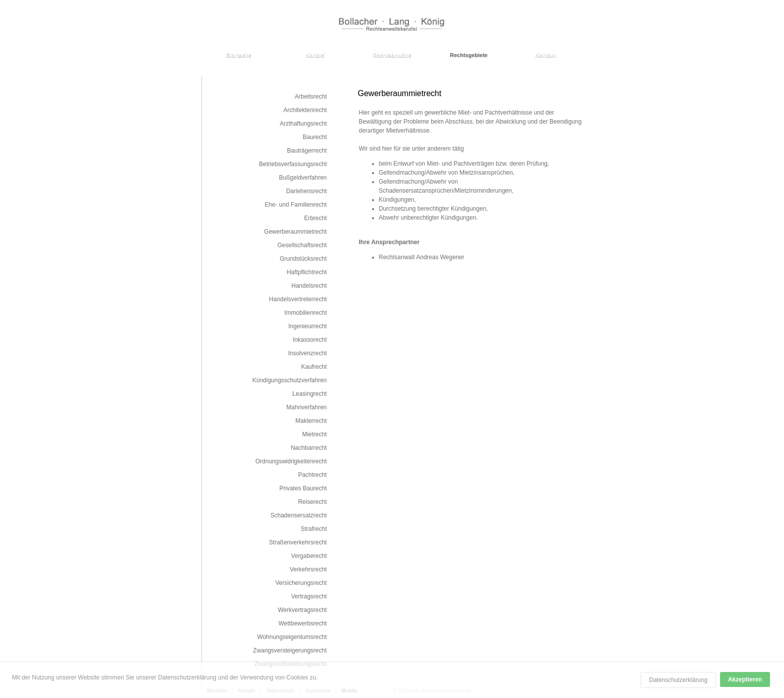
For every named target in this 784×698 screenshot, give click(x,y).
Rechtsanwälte (392, 55)
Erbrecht (315, 218)
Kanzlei (315, 55)
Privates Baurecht (303, 488)
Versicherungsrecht (301, 583)
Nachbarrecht (308, 448)
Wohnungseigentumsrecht (292, 637)
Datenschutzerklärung (678, 680)
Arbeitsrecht (310, 97)
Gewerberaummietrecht (295, 232)
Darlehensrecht (306, 191)
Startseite (238, 55)
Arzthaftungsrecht (303, 124)
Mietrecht (314, 434)
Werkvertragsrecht (302, 610)
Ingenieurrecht (308, 326)
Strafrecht (313, 529)
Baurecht (314, 137)
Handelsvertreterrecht (298, 299)
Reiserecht (312, 502)
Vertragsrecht (309, 596)
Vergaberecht (309, 556)
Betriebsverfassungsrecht (293, 164)
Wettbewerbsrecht (303, 623)
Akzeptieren (745, 679)
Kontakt (545, 55)
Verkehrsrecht (308, 569)
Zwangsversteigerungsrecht (290, 650)
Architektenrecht (305, 110)
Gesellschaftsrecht (302, 245)
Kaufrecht (314, 367)
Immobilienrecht (306, 313)
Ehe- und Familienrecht (295, 205)
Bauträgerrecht (307, 151)
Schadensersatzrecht (299, 515)
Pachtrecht (312, 475)
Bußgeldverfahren (303, 178)
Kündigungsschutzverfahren (290, 380)
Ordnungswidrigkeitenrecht (291, 461)
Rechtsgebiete (469, 55)
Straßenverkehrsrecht (298, 542)
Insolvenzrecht (307, 353)
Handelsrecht (309, 286)
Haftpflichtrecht (306, 272)
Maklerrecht (311, 421)
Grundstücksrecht (303, 259)
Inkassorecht (309, 340)
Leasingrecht (310, 394)
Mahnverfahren (307, 407)
